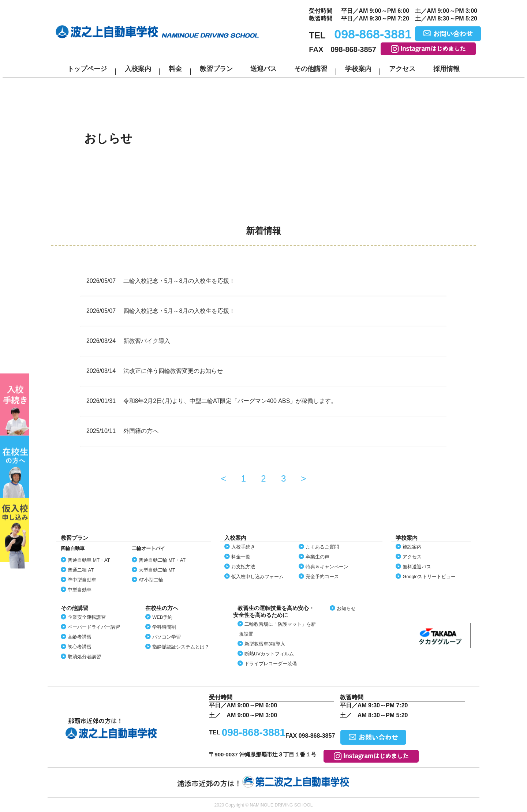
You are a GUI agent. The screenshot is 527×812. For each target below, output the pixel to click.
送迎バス (263, 69)
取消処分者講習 (84, 657)
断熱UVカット (269, 654)
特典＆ (327, 567)
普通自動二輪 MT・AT (162, 560)
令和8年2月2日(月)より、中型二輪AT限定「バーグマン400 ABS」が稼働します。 (230, 401)
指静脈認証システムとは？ (181, 647)
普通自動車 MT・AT (89, 560)
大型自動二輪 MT (157, 570)
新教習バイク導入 (147, 341)
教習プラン (216, 69)
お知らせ (346, 608)
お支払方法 (243, 567)
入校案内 (138, 69)
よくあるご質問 (322, 547)
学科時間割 (164, 627)
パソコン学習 (167, 637)
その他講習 (311, 69)
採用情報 (446, 69)
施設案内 (412, 547)
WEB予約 (162, 617)
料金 (175, 69)
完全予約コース (322, 577)
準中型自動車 (82, 580)
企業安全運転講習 (87, 617)
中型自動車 (80, 590)
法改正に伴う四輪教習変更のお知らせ (173, 371)
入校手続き (243, 547)
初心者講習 (80, 647)
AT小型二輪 (151, 580)
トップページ (87, 69)
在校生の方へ (15, 467)
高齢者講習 (80, 637)
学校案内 (358, 69)
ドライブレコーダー (271, 664)
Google (429, 577)
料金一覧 (241, 557)
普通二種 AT (81, 570)
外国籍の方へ (141, 431)
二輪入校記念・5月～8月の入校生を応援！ (179, 281)
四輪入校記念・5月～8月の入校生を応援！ (179, 311)
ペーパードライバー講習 (94, 627)
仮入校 (15, 533)
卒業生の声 (317, 557)
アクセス (402, 69)
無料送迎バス (417, 567)
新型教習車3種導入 (265, 644)
